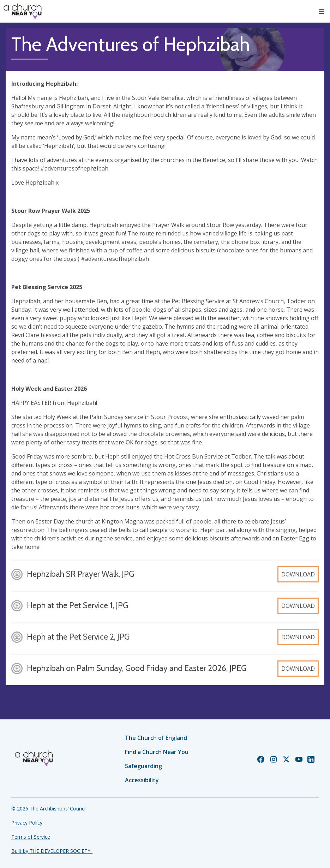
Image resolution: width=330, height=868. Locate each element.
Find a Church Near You (157, 752)
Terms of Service (31, 837)
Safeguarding (143, 766)
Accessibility (142, 780)
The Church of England (156, 738)
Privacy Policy (27, 823)
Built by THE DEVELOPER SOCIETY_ (52, 851)
